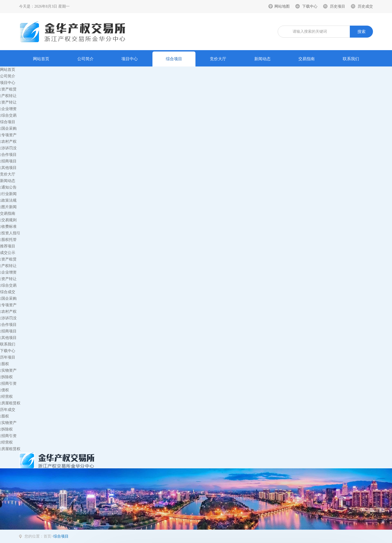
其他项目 (8, 168)
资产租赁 (8, 89)
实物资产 (8, 370)
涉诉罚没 (8, 148)
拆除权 (6, 377)
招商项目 (8, 161)
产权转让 (8, 96)
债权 (4, 390)
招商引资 (8, 383)
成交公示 (8, 253)
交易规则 (8, 220)
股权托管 (8, 240)
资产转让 (8, 102)
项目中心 (130, 59)
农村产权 (8, 142)
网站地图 (282, 6)
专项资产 (8, 135)
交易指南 (307, 59)
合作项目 (8, 155)
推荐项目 (8, 246)
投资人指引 (10, 233)
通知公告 (8, 187)
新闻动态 (262, 59)
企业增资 (8, 109)
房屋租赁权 (10, 403)
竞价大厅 (218, 59)
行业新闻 (8, 194)
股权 (4, 364)
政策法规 (8, 200)
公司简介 (85, 59)
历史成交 (365, 6)
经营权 (6, 397)
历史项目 (338, 6)
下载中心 (310, 6)
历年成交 (8, 410)
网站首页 (41, 59)
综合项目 (174, 59)
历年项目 (8, 357)
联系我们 (351, 59)
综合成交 (8, 292)
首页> (48, 536)
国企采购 (8, 128)
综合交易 (8, 115)
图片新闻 (8, 207)
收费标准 (8, 227)
